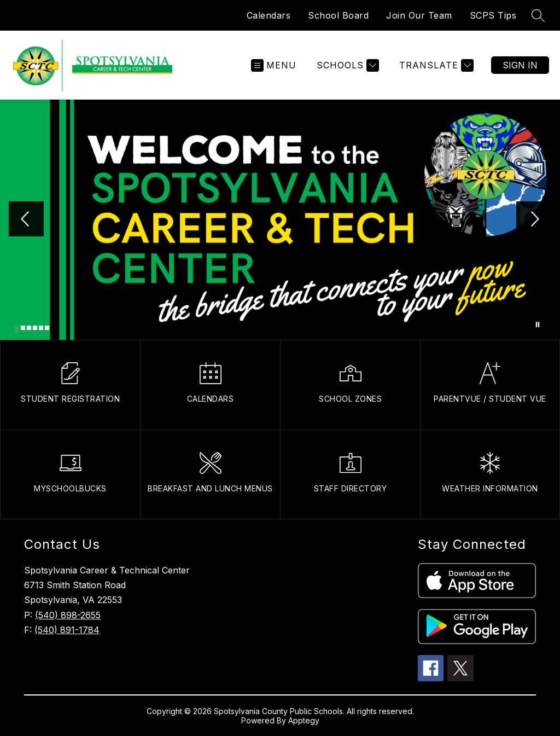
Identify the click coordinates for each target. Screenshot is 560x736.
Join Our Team (419, 15)
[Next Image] (534, 220)
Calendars (269, 15)
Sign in (520, 65)
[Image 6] (47, 328)
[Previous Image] (26, 220)
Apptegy (304, 720)
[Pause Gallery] (538, 324)
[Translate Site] (435, 65)
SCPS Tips (493, 15)
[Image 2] (23, 328)
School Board (338, 15)
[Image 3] (29, 328)
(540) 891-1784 (67, 630)
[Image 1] (17, 329)
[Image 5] (41, 328)
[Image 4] (35, 328)
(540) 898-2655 (68, 615)
